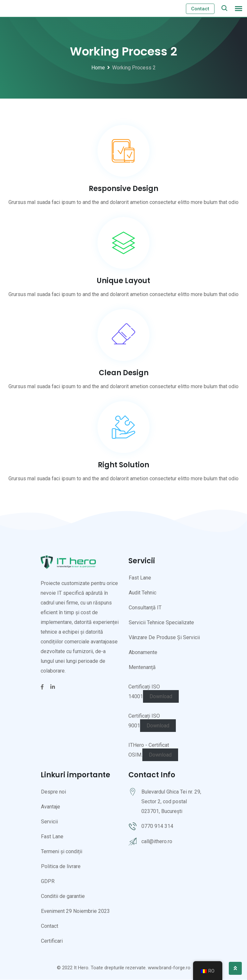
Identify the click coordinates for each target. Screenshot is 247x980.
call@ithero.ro (157, 842)
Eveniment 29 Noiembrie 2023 (75, 911)
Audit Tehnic (143, 593)
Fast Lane (140, 578)
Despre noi (53, 792)
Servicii (49, 822)
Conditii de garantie (63, 896)
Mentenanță (142, 668)
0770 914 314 (157, 826)
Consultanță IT (145, 608)
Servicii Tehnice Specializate (161, 623)
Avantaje (51, 807)
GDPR (48, 882)
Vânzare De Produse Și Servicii (164, 638)
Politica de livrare (61, 867)
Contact (200, 9)
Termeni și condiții (62, 852)
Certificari (52, 941)
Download (161, 697)
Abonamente (143, 653)
